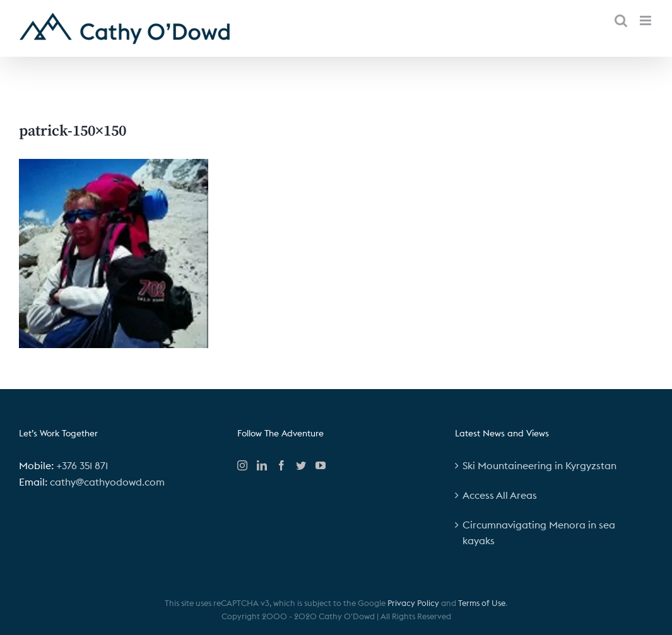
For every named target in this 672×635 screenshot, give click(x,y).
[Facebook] (281, 465)
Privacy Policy (413, 603)
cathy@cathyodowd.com (107, 482)
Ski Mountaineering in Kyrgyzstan (539, 465)
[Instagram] (242, 465)
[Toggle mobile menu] (646, 20)
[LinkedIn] (262, 465)
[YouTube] (321, 465)
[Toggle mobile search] (621, 20)
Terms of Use (482, 603)
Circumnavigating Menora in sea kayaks (539, 533)
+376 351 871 (82, 465)
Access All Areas (500, 495)
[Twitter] (301, 465)
